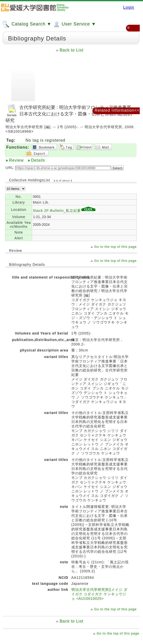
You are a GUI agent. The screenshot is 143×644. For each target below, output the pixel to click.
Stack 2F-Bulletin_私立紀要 (64, 211)
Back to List (71, 50)
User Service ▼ (74, 24)
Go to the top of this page (115, 247)
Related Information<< (117, 110)
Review (16, 160)
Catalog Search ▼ (27, 24)
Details (38, 160)
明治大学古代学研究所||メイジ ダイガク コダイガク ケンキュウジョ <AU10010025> (99, 594)
